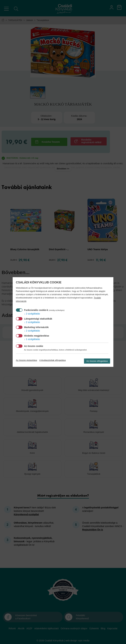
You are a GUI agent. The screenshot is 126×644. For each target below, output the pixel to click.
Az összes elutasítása (26, 360)
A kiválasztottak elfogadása (53, 360)
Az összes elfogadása (97, 361)
